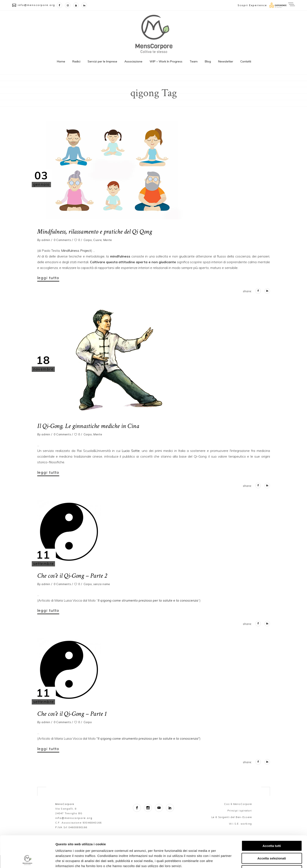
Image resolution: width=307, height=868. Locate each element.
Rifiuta (272, 841)
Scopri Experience (252, 5)
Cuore (97, 240)
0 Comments (62, 240)
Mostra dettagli (223, 860)
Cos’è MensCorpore (238, 804)
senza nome (102, 584)
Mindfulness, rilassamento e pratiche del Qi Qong (95, 232)
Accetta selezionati (272, 829)
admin (46, 240)
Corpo (88, 240)
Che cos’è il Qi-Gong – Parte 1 (72, 714)
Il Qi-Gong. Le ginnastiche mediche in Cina (88, 426)
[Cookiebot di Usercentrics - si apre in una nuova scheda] (27, 860)
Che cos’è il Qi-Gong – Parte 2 (72, 576)
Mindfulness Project (76, 251)
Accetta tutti (272, 816)
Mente (108, 240)
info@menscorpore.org (36, 5)
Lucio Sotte (131, 451)
